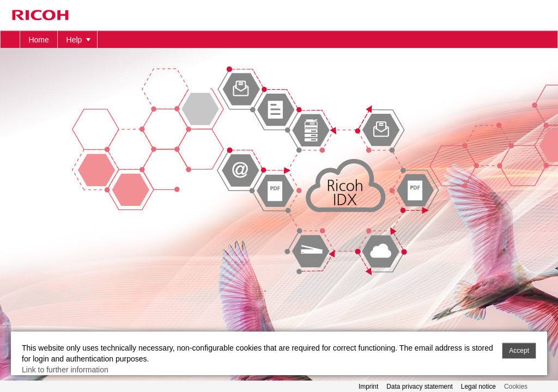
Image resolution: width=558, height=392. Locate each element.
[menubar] (279, 39)
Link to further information (65, 370)
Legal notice (478, 387)
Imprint (368, 387)
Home (38, 40)
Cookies (516, 387)
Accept (519, 351)
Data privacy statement (420, 387)
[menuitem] (10, 39)
